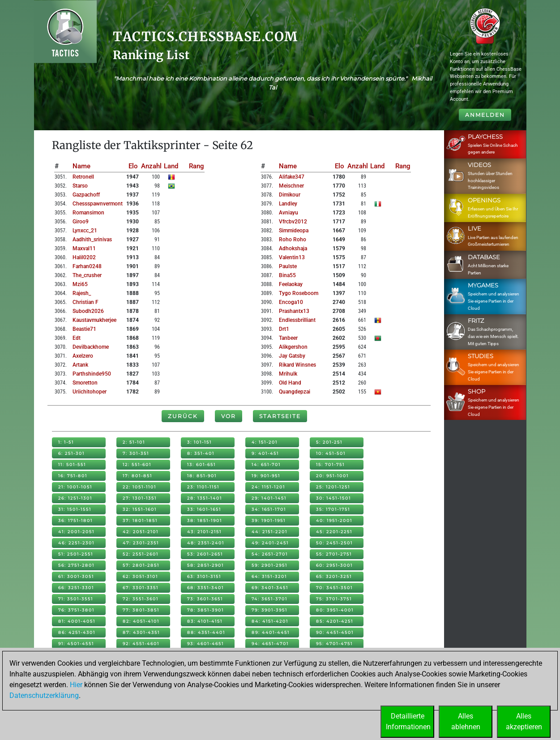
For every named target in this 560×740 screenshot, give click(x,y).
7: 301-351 (136, 453)
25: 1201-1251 (333, 487)
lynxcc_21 (85, 231)
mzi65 (80, 284)
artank (80, 365)
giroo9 (81, 222)
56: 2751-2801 (76, 565)
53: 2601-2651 (205, 554)
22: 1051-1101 (139, 487)
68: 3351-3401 (205, 588)
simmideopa (294, 231)
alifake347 (292, 177)
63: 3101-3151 (204, 576)
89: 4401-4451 (271, 632)
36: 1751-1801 (75, 520)
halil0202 (84, 257)
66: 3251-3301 (76, 588)
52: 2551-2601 (141, 554)
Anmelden (485, 115)
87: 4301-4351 (141, 632)
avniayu (289, 213)
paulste (288, 266)
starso (80, 186)
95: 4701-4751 (334, 644)
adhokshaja (293, 248)
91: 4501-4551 (76, 644)
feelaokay (291, 284)
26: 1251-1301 (75, 498)
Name (81, 166)
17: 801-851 (137, 476)
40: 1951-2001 (334, 520)
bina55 (287, 275)
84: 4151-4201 (270, 621)
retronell (83, 177)
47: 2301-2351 (141, 543)
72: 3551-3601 (141, 599)
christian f (85, 302)
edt (77, 338)
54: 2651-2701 (270, 554)
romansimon (88, 213)
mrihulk (288, 374)
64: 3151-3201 (269, 576)
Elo (133, 166)
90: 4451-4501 (335, 632)
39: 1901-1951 (269, 520)
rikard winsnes (297, 365)
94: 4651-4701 (270, 644)
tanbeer (288, 338)
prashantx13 (294, 311)
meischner (291, 186)
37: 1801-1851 (140, 520)
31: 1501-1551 (75, 509)
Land (171, 166)
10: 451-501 (331, 453)
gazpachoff (86, 195)
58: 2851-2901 (205, 565)
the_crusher (87, 275)
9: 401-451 (265, 453)
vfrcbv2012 (293, 222)
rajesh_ (82, 293)
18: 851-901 (202, 476)
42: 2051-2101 (141, 532)
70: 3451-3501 (334, 588)
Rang (197, 166)
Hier (76, 685)
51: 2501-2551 (76, 554)
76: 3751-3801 (76, 610)
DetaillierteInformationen (408, 721)
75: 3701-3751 (334, 599)
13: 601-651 (201, 464)
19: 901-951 (266, 476)
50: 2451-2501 (334, 543)
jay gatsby (292, 356)
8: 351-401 (201, 453)
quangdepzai (295, 392)
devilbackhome (91, 347)
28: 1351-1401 (205, 498)
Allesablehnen (466, 721)
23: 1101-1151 (203, 487)
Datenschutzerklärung (44, 695)
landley (288, 204)
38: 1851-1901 (205, 520)
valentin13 (292, 257)
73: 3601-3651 (205, 599)
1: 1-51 (66, 442)
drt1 (284, 329)
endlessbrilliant (297, 320)
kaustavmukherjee (94, 320)
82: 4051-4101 (141, 621)
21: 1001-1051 (75, 487)
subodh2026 (88, 311)
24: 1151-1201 (268, 487)
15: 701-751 (330, 464)
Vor (229, 416)
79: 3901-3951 (269, 610)
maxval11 (84, 248)
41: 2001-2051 (76, 532)
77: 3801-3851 (141, 610)
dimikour (290, 195)
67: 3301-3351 (141, 588)
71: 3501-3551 (76, 599)
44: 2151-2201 (269, 532)
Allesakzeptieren (524, 721)
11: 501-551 (72, 464)
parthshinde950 (92, 374)
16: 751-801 (73, 476)
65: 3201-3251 (334, 576)
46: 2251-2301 (76, 543)
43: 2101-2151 (204, 532)
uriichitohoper (90, 392)
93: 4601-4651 (205, 644)
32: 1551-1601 (140, 509)
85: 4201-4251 (335, 621)
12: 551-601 (137, 464)
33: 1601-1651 (204, 509)
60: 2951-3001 (334, 565)
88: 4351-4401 (206, 632)
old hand (290, 383)
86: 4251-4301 (77, 632)
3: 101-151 (199, 442)
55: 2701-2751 (334, 554)
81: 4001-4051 (77, 621)
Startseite (280, 416)
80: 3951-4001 (335, 610)
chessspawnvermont (98, 204)
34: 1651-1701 (269, 509)
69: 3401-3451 (270, 588)
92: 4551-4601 (141, 644)
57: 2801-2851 (141, 565)
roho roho (293, 240)
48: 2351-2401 (206, 543)
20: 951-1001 (332, 476)
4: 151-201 (265, 442)
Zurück (183, 416)
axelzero (83, 356)
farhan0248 (87, 266)
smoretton (85, 383)
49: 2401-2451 (270, 543)
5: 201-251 (329, 442)
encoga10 (291, 302)
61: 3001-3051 (76, 576)
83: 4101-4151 (205, 621)
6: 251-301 (71, 453)
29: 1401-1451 (269, 498)
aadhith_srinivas (92, 240)
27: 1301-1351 (140, 498)
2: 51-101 (134, 442)
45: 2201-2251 (334, 532)
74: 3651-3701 (269, 599)
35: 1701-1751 (333, 509)
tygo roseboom (299, 293)
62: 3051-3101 (140, 576)
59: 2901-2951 (269, 565)
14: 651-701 (266, 464)
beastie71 (84, 329)
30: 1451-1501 (333, 498)
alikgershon (293, 347)
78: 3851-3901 (205, 610)
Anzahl (151, 166)
